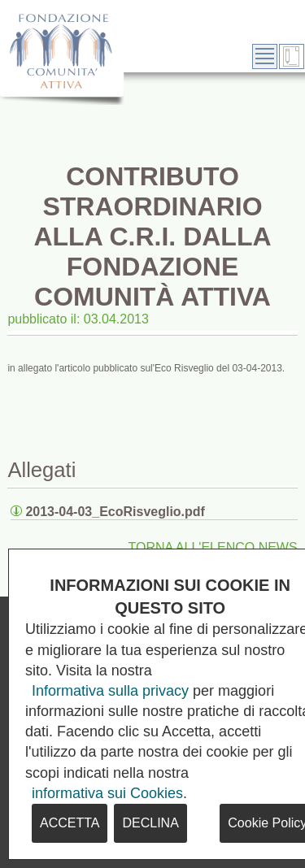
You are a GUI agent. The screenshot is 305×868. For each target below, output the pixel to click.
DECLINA (150, 823)
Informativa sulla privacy (110, 691)
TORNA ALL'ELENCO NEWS (212, 547)
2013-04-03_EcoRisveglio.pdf (115, 512)
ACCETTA (70, 823)
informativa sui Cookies (107, 793)
